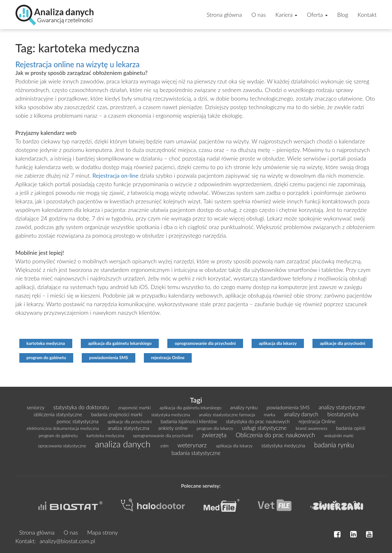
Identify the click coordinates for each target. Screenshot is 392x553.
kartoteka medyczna (46, 343)
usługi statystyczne (265, 428)
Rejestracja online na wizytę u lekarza (78, 64)
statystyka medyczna (171, 415)
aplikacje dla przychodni (342, 343)
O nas (258, 15)
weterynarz (193, 445)
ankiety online (174, 428)
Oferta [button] (317, 15)
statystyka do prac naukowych (258, 421)
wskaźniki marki (339, 435)
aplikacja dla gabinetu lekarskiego (120, 343)
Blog (343, 15)
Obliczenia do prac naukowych (276, 435)
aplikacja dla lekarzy (278, 343)
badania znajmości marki (117, 414)
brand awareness (312, 428)
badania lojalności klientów (190, 421)
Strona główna (224, 15)
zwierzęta (215, 435)
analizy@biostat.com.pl (67, 541)
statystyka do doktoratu (82, 407)
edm (165, 446)
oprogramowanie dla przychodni (205, 343)
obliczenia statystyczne (58, 414)
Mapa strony (103, 532)
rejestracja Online (168, 358)
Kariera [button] (286, 15)
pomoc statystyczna (78, 421)
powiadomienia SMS (109, 358)
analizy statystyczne (342, 407)
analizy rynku (244, 407)
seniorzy (36, 407)
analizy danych (302, 414)
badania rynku (334, 445)
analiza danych (124, 444)
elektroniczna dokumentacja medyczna (63, 428)
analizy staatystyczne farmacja (227, 415)
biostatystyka (343, 414)
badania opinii (351, 428)
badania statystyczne (196, 453)
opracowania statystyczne (63, 446)
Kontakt (367, 15)
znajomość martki (135, 408)
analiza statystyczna (129, 428)
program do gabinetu (46, 358)
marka (270, 415)
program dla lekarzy (216, 428)
